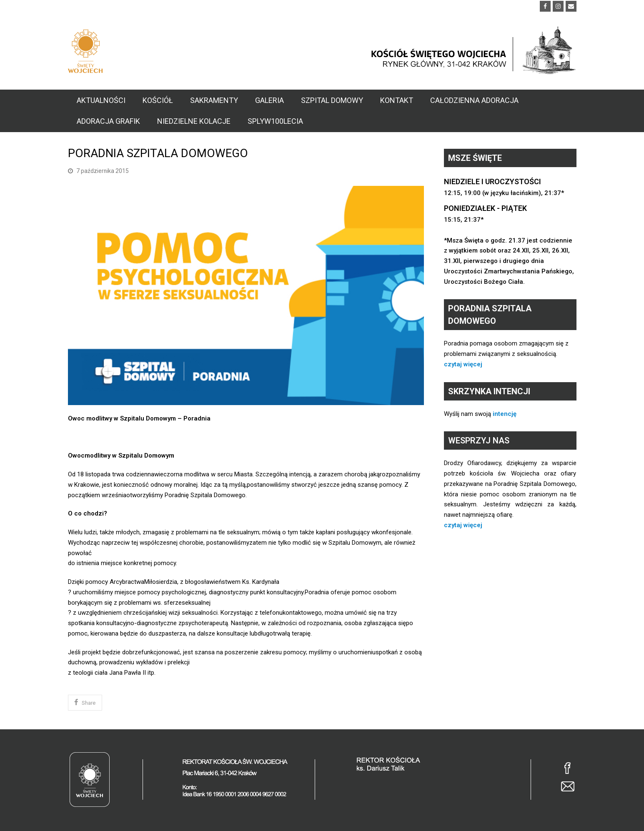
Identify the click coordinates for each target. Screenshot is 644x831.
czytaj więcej (463, 364)
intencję (505, 414)
